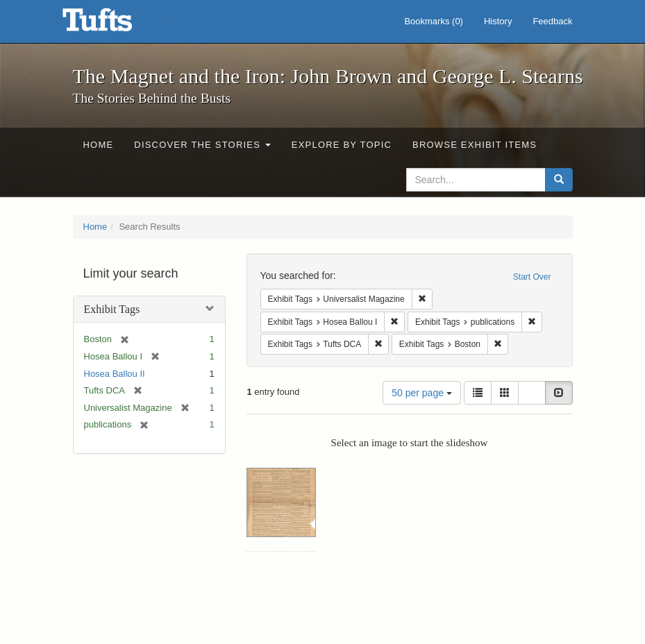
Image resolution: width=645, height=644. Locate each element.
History (498, 21)
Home (99, 145)
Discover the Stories (202, 145)
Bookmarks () (434, 21)
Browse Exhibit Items (475, 145)
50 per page (422, 393)
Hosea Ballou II (115, 374)
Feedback (552, 21)
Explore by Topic (342, 145)
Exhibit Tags (112, 309)
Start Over (532, 277)
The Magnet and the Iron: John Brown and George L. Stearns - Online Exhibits (115, 24)
